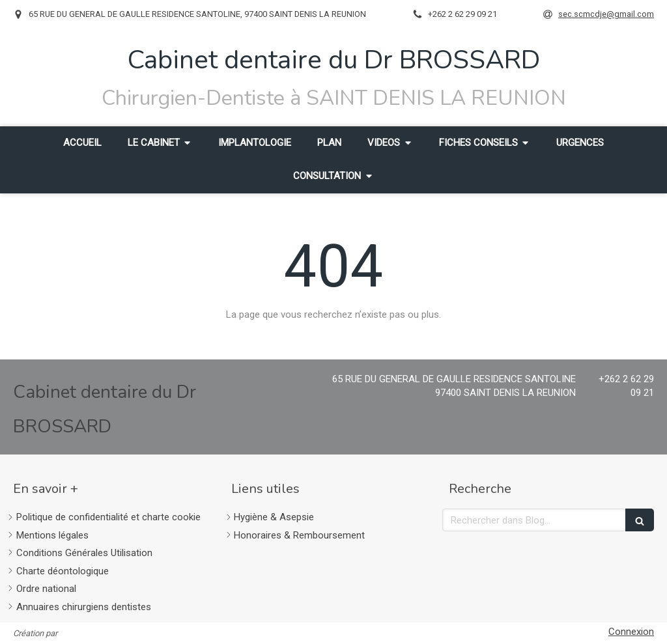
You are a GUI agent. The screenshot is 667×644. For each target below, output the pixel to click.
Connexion (631, 632)
